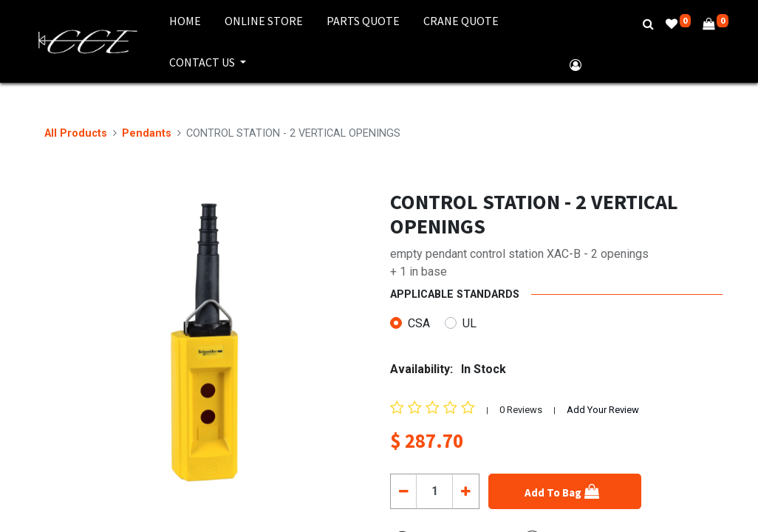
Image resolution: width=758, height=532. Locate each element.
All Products (76, 133)
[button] (565, 491)
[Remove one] (404, 491)
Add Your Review (603, 410)
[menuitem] (185, 21)
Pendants (147, 133)
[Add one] (465, 491)
